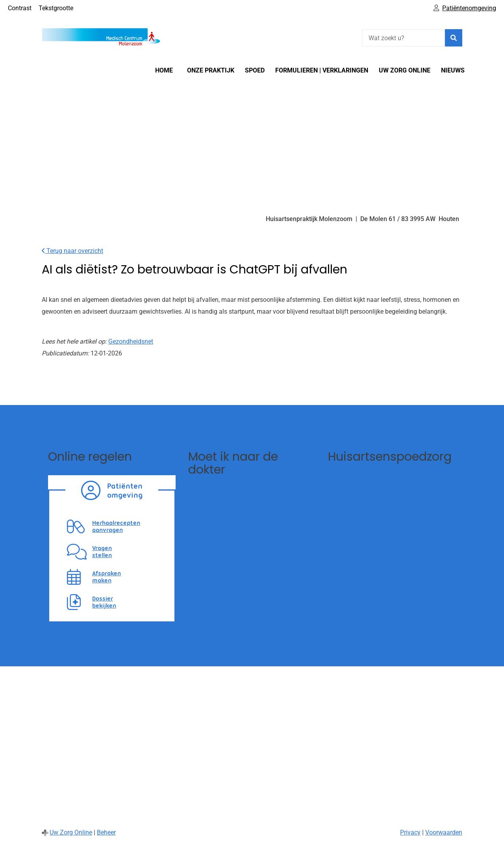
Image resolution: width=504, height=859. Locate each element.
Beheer (106, 832)
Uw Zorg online (405, 70)
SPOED (255, 70)
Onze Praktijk (211, 70)
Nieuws (453, 70)
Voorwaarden (444, 832)
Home (164, 70)
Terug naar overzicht (72, 251)
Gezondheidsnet (131, 341)
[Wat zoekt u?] (403, 38)
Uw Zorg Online (71, 832)
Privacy (410, 832)
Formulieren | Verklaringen (322, 70)
